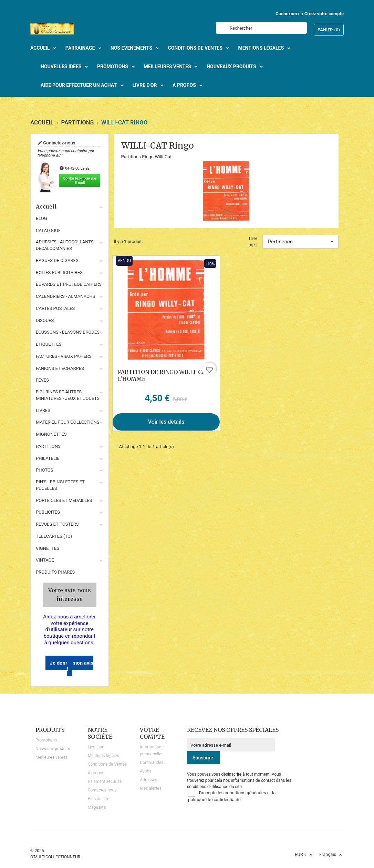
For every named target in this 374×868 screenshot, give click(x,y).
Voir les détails (166, 422)
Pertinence (300, 242)
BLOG (41, 218)
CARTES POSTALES (55, 308)
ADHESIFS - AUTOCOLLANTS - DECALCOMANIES (66, 245)
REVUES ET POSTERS (57, 524)
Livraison (96, 747)
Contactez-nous (102, 790)
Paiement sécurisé (105, 781)
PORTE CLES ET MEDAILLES (64, 500)
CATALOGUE (48, 230)
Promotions (46, 740)
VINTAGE (45, 560)
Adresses (148, 780)
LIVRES (43, 410)
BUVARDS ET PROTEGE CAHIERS (69, 284)
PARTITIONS (48, 446)
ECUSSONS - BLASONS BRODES (68, 332)
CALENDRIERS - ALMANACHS (66, 296)
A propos (96, 773)
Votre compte (152, 733)
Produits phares (55, 572)
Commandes (152, 763)
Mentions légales (103, 756)
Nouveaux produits (53, 749)
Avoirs (146, 771)
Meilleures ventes (51, 757)
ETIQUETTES (49, 344)
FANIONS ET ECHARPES (60, 368)
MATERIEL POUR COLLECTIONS (68, 422)
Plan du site (98, 799)
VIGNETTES (48, 548)
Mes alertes (151, 788)
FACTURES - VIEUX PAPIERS (64, 356)
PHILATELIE (48, 458)
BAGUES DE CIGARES (57, 260)
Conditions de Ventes (107, 764)
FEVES (42, 380)
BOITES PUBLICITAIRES (59, 272)
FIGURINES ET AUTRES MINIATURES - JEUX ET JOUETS (68, 395)
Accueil (70, 206)
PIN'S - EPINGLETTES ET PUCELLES (60, 485)
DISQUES (45, 320)
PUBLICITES (48, 512)
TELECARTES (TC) (54, 536)
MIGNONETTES (51, 434)
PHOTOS (45, 470)
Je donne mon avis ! (71, 666)
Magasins (97, 807)
